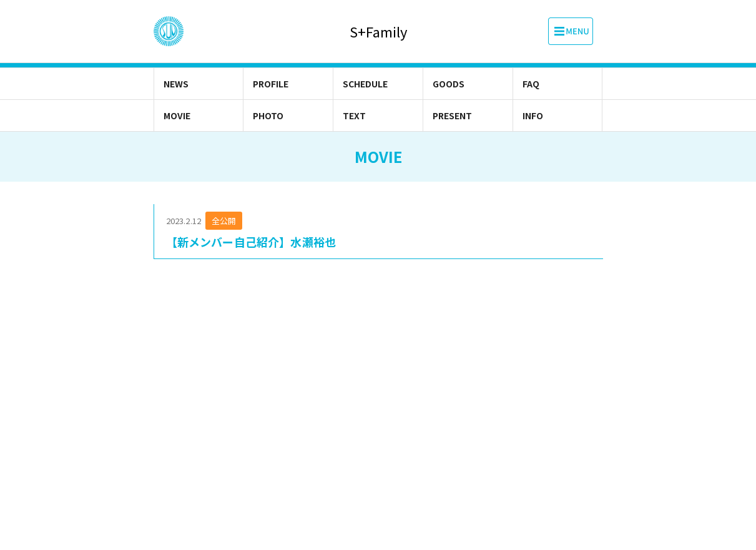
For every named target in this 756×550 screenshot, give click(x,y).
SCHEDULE (365, 84)
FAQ (531, 84)
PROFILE (271, 84)
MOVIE (177, 115)
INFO (533, 115)
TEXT (354, 115)
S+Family (378, 32)
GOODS (449, 84)
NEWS (176, 84)
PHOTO (268, 115)
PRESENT (452, 115)
